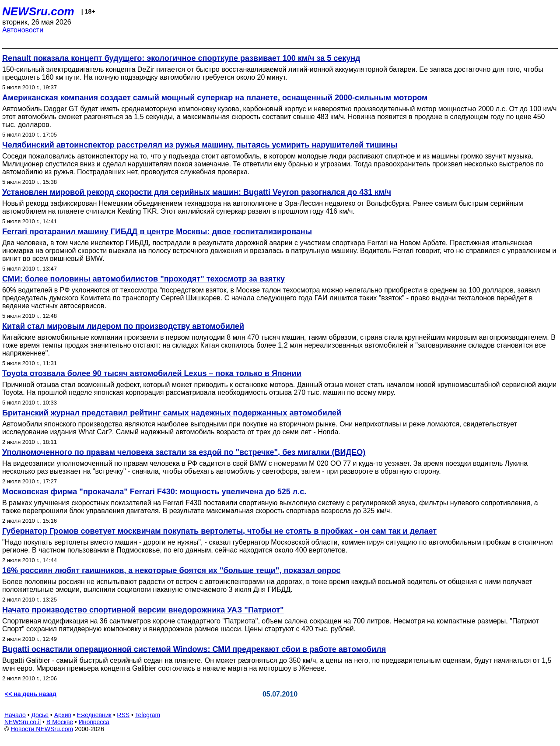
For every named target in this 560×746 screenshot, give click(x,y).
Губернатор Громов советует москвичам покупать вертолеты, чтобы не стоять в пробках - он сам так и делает (219, 531)
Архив (63, 715)
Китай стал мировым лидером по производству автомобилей (123, 326)
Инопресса (94, 722)
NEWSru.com (38, 11)
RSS (123, 715)
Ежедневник (94, 715)
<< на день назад (31, 694)
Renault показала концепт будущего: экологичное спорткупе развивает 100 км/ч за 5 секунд (181, 58)
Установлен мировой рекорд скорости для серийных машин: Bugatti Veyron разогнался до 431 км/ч (197, 192)
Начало (15, 715)
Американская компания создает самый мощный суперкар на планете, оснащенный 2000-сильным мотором (215, 98)
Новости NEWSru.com (42, 729)
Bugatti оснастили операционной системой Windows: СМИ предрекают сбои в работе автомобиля (194, 649)
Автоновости (23, 30)
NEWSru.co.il (23, 722)
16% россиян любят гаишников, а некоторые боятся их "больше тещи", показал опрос (171, 570)
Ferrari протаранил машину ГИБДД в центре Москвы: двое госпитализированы (157, 232)
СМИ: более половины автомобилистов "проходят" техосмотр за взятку (143, 279)
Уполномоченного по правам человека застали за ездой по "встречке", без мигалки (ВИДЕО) (184, 452)
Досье (40, 715)
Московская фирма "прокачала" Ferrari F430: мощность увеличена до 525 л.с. (154, 492)
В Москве (60, 722)
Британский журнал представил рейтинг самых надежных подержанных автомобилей (172, 413)
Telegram (148, 715)
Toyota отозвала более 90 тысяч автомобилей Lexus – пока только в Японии (152, 373)
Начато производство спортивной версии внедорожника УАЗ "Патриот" (143, 610)
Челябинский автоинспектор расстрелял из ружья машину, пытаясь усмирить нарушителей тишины (200, 145)
